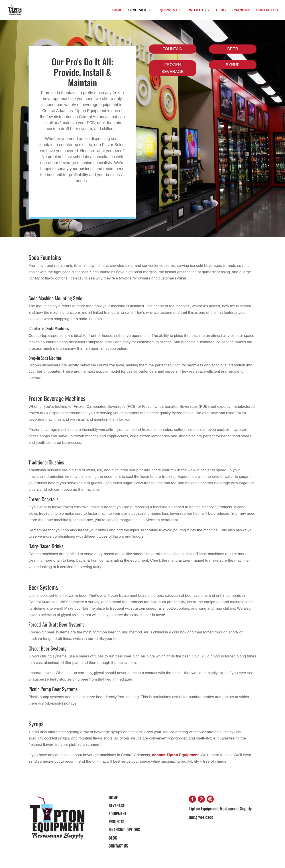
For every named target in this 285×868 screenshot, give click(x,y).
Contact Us (267, 10)
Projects (197, 10)
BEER (233, 49)
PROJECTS (116, 822)
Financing (241, 10)
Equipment (167, 10)
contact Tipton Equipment (175, 755)
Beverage (138, 10)
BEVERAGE (117, 806)
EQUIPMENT (118, 814)
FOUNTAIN (173, 49)
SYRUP (233, 65)
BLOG (113, 838)
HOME (113, 798)
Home (117, 10)
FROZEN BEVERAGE (172, 68)
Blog (221, 10)
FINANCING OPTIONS (124, 830)
